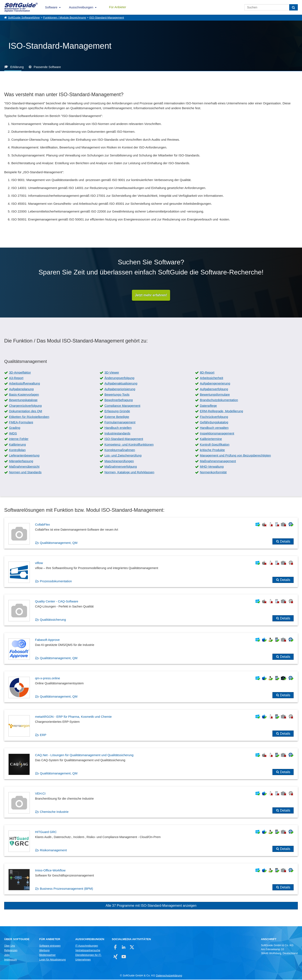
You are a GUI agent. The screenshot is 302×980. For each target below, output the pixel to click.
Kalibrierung (17, 445)
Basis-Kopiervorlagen (24, 395)
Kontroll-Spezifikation (215, 445)
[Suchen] (294, 7)
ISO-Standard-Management (107, 18)
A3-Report (16, 378)
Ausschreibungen (81, 7)
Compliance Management (122, 406)
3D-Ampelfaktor (20, 373)
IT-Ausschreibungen (87, 946)
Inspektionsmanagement (217, 434)
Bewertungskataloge (23, 401)
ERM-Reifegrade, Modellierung (221, 411)
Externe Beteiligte (117, 417)
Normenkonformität (213, 473)
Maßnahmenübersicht (24, 467)
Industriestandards (117, 434)
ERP (43, 735)
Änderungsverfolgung (119, 378)
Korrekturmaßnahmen (120, 450)
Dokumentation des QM (26, 411)
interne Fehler (19, 439)
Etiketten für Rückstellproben (29, 417)
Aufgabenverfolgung (214, 389)
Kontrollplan (17, 450)
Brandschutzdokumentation (219, 401)
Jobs (7, 955)
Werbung (44, 951)
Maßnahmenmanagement (218, 461)
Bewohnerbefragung (119, 401)
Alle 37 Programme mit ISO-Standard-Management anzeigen (151, 906)
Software (51, 7)
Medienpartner (47, 955)
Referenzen (11, 951)
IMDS (13, 434)
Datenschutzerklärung (169, 976)
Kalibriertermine (211, 439)
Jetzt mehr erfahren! (151, 295)
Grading (15, 428)
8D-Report (207, 373)
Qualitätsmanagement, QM (59, 543)
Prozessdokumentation (56, 582)
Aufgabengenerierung (215, 384)
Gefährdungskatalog (214, 423)
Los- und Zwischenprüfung (123, 456)
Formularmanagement (120, 423)
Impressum (10, 960)
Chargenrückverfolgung (25, 406)
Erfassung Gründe (117, 411)
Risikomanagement (53, 851)
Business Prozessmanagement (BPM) (66, 889)
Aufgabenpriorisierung (120, 389)
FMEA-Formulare (21, 423)
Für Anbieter (118, 7)
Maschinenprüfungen (119, 461)
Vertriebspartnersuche (88, 951)
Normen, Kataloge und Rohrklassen (129, 473)
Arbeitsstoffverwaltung (24, 384)
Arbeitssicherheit (212, 378)
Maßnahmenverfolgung (121, 467)
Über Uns (10, 946)
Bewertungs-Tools (117, 395)
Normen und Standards (25, 473)
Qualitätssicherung (53, 620)
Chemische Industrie (54, 812)
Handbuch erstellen (118, 428)
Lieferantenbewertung (24, 456)
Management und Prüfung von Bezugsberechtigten (235, 456)
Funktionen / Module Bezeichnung (65, 18)
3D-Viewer (112, 373)
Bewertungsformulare (215, 395)
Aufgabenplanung (21, 389)
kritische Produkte (212, 450)
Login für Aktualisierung (52, 960)
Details (285, 542)
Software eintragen (50, 946)
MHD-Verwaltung (212, 467)
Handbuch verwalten (214, 428)
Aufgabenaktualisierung (121, 384)
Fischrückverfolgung (214, 417)
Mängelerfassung (21, 461)
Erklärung (17, 67)
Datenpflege (208, 406)
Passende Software (47, 67)
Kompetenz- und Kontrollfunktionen (129, 445)
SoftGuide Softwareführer (24, 18)
